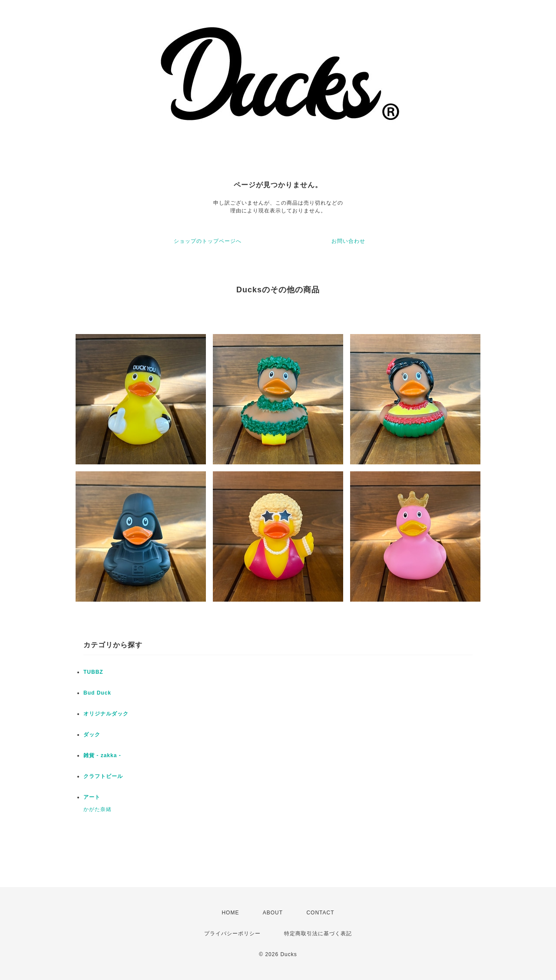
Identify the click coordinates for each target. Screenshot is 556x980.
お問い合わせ (348, 241)
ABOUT (273, 913)
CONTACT (320, 913)
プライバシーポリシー (232, 934)
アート (92, 797)
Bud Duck (97, 693)
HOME (230, 913)
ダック (92, 735)
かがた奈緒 (98, 809)
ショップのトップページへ (208, 241)
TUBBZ (93, 672)
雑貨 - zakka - (102, 755)
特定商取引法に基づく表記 (318, 934)
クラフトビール (103, 776)
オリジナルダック (106, 714)
